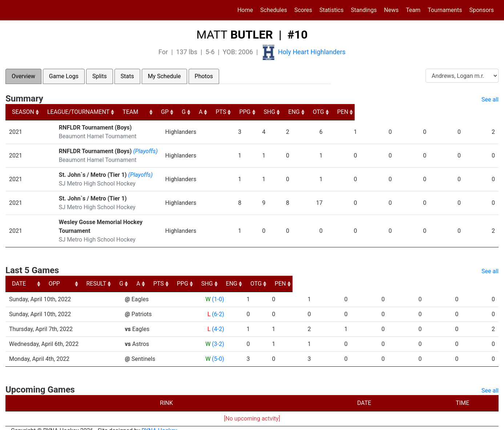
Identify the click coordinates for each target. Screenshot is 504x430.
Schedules (274, 10)
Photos (204, 76)
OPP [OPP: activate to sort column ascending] (133, 275)
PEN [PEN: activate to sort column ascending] (486, 112)
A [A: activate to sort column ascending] (309, 112)
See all (490, 99)
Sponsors (481, 10)
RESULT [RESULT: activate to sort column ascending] (211, 275)
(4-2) (217, 320)
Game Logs (64, 76)
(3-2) (217, 335)
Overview (23, 76)
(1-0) (217, 290)
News (391, 10)
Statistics (333, 9)
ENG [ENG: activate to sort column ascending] (426, 112)
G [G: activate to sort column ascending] (288, 112)
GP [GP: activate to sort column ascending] (264, 112)
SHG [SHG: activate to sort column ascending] (395, 112)
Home (245, 10)
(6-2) (217, 305)
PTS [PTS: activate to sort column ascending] (335, 112)
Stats (127, 76)
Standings (364, 10)
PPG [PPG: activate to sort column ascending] (365, 112)
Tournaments (445, 10)
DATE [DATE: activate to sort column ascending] (19, 275)
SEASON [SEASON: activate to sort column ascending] (23, 112)
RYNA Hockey (160, 422)
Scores (305, 9)
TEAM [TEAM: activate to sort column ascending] (216, 112)
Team (413, 10)
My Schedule (164, 76)
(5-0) (217, 350)
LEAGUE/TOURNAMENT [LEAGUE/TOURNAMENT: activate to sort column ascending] (87, 112)
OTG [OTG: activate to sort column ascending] (456, 112)
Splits (100, 76)
